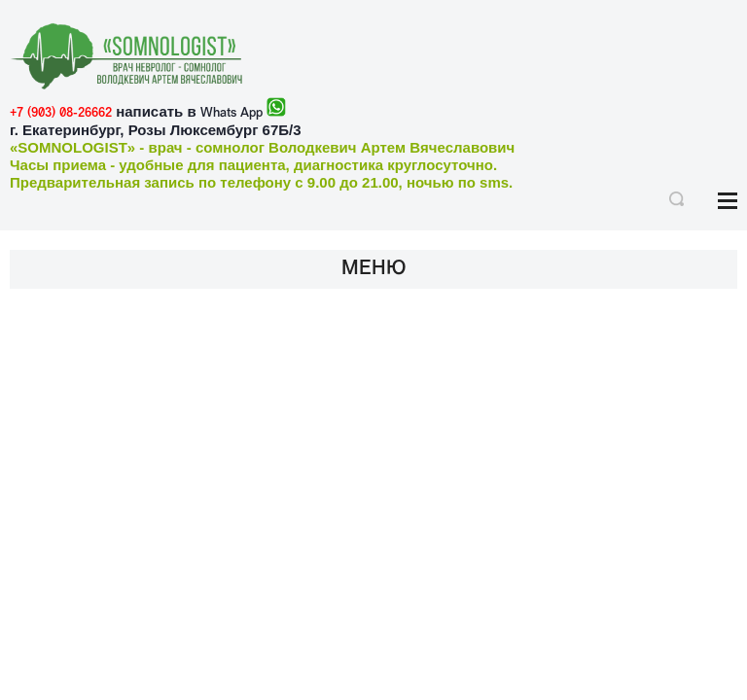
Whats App (231, 113)
